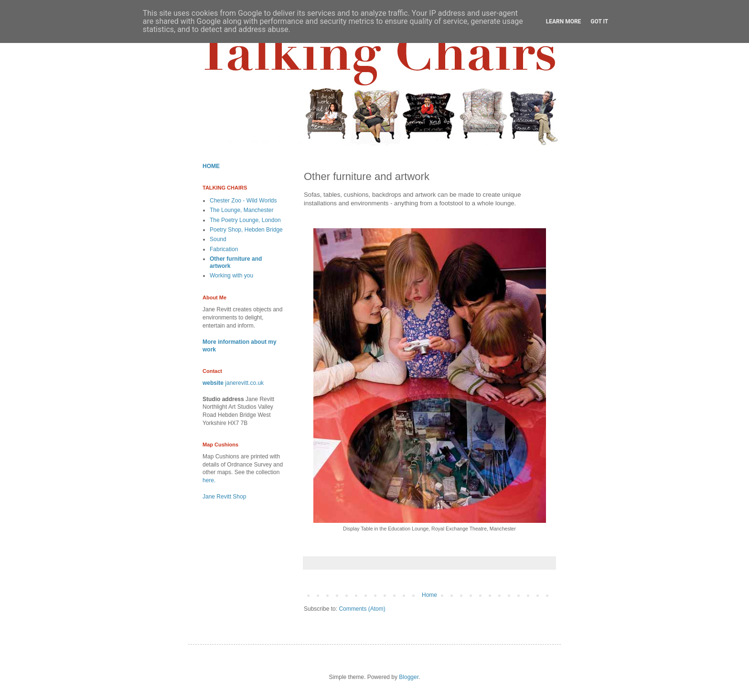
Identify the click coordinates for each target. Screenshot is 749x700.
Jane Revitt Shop (224, 497)
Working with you (231, 276)
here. (209, 480)
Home (429, 595)
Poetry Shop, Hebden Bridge (246, 230)
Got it (599, 21)
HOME (211, 166)
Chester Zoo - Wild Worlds (243, 201)
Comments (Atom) (362, 609)
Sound (218, 239)
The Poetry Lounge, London (245, 220)
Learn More (564, 21)
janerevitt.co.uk (244, 383)
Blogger (409, 677)
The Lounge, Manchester (241, 210)
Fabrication (224, 249)
